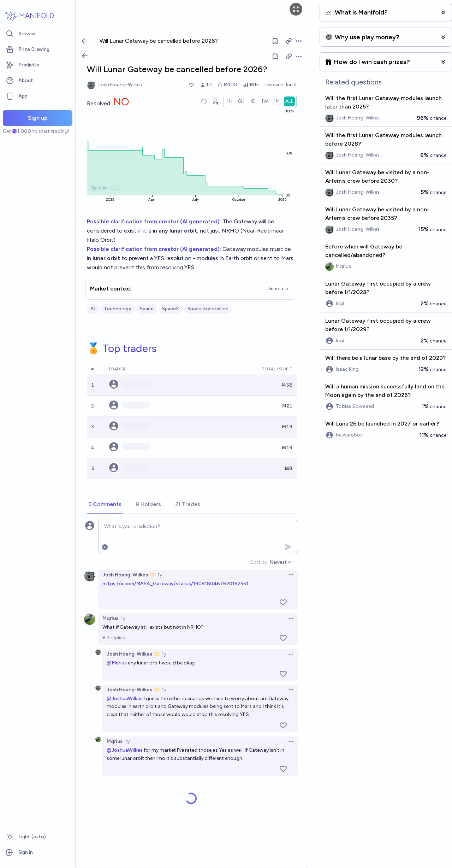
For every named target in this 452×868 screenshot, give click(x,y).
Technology (118, 309)
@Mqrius (117, 663)
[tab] (105, 505)
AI (93, 309)
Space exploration (208, 309)
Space (147, 309)
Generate (278, 289)
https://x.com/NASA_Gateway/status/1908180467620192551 (175, 584)
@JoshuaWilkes (125, 699)
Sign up (38, 118)
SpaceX (171, 309)
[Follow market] (275, 57)
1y (160, 575)
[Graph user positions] (215, 101)
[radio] (230, 101)
